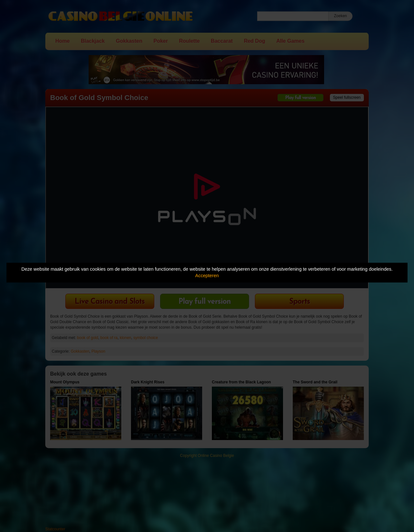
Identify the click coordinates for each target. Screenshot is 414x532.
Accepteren (207, 276)
